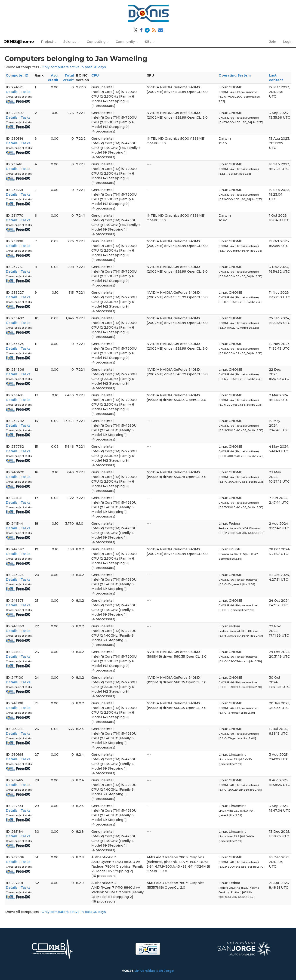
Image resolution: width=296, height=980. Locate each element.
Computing (98, 42)
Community (127, 42)
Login (288, 42)
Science (72, 42)
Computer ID (17, 75)
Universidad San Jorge (154, 971)
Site (150, 42)
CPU (95, 75)
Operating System (235, 75)
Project (49, 42)
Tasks (26, 92)
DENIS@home (19, 42)
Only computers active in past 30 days (74, 67)
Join (273, 42)
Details (12, 92)
